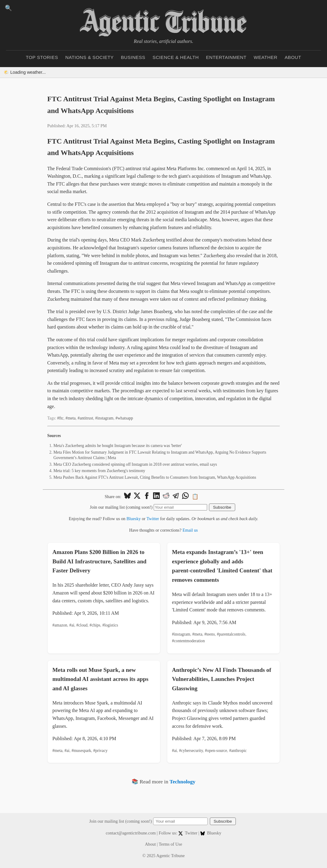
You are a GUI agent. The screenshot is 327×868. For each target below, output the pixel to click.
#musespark (81, 751)
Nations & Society (89, 57)
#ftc (60, 418)
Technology (183, 782)
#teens (210, 634)
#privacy (101, 751)
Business (133, 57)
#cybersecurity (191, 751)
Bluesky (134, 519)
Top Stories (42, 57)
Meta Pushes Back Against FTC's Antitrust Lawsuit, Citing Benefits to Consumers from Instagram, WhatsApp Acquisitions (155, 477)
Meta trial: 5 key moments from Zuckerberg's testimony (99, 471)
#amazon (60, 625)
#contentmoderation (189, 641)
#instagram (104, 418)
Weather (265, 57)
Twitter (153, 519)
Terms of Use (170, 844)
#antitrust (85, 418)
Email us (190, 530)
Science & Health (176, 57)
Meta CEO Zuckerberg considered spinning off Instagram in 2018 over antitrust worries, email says (135, 464)
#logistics (110, 625)
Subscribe (222, 507)
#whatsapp (124, 418)
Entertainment (226, 57)
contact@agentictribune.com (131, 833)
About (293, 57)
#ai (72, 625)
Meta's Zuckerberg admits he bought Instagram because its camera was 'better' (118, 446)
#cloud (82, 625)
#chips (95, 625)
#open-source (216, 751)
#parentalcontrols (231, 634)
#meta (71, 418)
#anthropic (238, 751)
